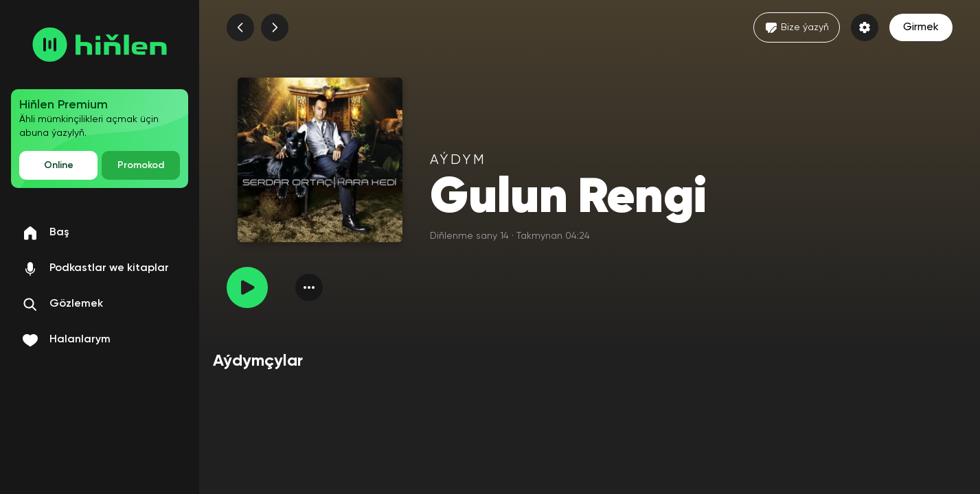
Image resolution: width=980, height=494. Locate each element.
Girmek (921, 27)
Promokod (141, 165)
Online (59, 165)
